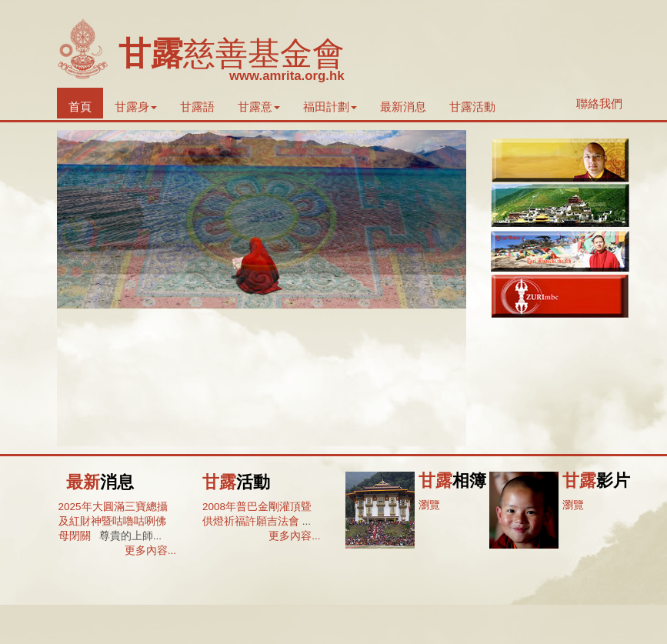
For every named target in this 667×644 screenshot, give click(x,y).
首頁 (80, 107)
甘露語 (197, 107)
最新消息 (403, 107)
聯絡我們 (599, 103)
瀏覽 (429, 505)
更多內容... (150, 551)
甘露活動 (472, 107)
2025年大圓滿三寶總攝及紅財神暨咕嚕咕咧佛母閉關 (113, 522)
